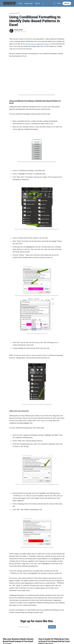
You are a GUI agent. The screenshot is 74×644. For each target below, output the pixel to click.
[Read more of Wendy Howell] (11, 31)
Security (37, 3)
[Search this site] (54, 3)
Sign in (59, 3)
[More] (43, 3)
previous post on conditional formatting (37, 44)
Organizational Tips (15, 13)
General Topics (29, 3)
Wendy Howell (18, 30)
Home (20, 3)
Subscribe (67, 3)
